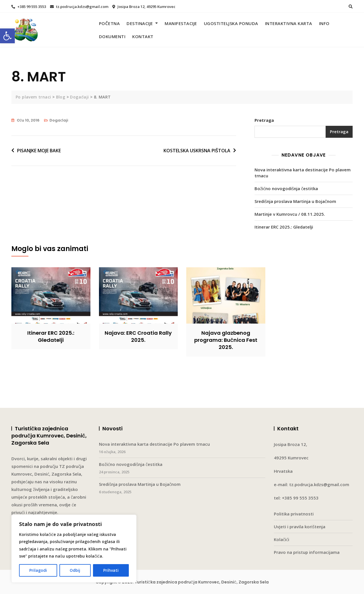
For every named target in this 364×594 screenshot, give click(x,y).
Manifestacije (181, 23)
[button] (7, 36)
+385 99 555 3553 (29, 7)
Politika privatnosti (294, 514)
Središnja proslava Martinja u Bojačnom (295, 201)
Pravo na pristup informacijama (307, 552)
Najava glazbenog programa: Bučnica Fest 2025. (226, 340)
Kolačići (282, 539)
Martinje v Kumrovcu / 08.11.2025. (290, 214)
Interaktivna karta (289, 23)
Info (324, 23)
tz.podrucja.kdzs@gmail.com (79, 7)
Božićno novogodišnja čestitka (286, 188)
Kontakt (143, 36)
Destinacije (140, 23)
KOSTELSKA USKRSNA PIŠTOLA (197, 151)
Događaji (59, 120)
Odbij (75, 570)
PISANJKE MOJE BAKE (39, 151)
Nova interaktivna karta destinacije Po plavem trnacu (303, 173)
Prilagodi (38, 570)
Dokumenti (112, 36)
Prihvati (111, 570)
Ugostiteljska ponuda (231, 23)
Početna (109, 23)
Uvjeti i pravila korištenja (300, 527)
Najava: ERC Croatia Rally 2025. (138, 336)
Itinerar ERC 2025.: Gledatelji (284, 227)
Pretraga (264, 120)
